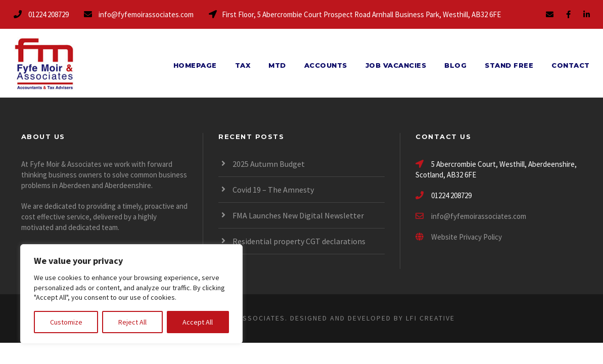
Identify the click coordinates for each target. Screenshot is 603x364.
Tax (243, 65)
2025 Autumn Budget (269, 164)
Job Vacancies (396, 65)
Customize (66, 322)
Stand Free (509, 65)
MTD (277, 65)
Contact (571, 65)
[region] (131, 294)
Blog (455, 65)
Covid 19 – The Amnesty (273, 190)
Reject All (132, 322)
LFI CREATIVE (430, 318)
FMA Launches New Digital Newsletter (298, 215)
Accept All (198, 322)
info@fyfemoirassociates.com (479, 216)
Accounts (326, 65)
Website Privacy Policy (459, 237)
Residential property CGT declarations (299, 241)
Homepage (195, 65)
